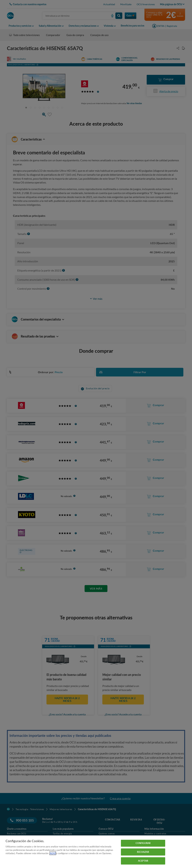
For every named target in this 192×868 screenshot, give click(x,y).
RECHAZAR (143, 852)
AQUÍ (53, 853)
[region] (96, 852)
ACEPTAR (143, 861)
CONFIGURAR (143, 843)
